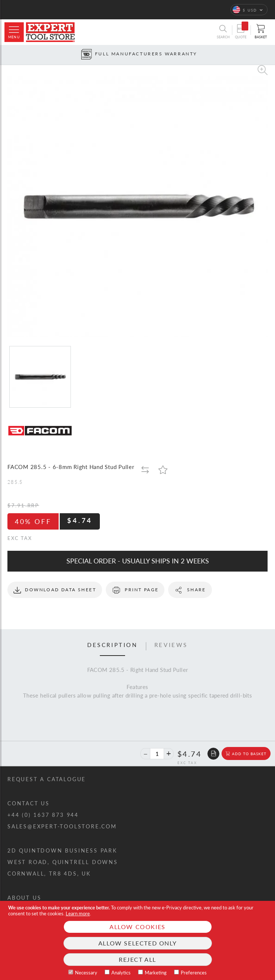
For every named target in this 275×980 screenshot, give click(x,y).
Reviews (171, 645)
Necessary (86, 973)
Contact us (29, 803)
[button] (249, 10)
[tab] (112, 646)
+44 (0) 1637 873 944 (43, 815)
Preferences (194, 973)
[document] (137, 940)
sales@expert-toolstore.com (62, 826)
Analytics (121, 973)
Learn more (78, 913)
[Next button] (270, 55)
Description (112, 645)
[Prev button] (5, 55)
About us (24, 898)
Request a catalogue (47, 779)
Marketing (156, 973)
